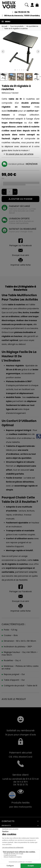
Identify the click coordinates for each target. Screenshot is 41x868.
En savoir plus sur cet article (20, 154)
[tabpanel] (20, 51)
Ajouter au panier (21, 199)
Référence (6, 93)
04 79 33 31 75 (22, 12)
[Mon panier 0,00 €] (37, 5)
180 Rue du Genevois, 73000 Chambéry (22, 16)
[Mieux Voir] (9, 5)
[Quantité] (10, 192)
